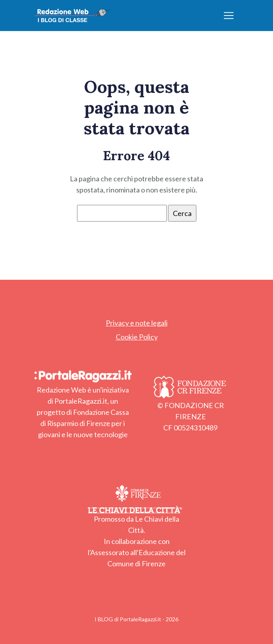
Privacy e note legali (137, 323)
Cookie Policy (137, 337)
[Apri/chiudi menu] (229, 16)
